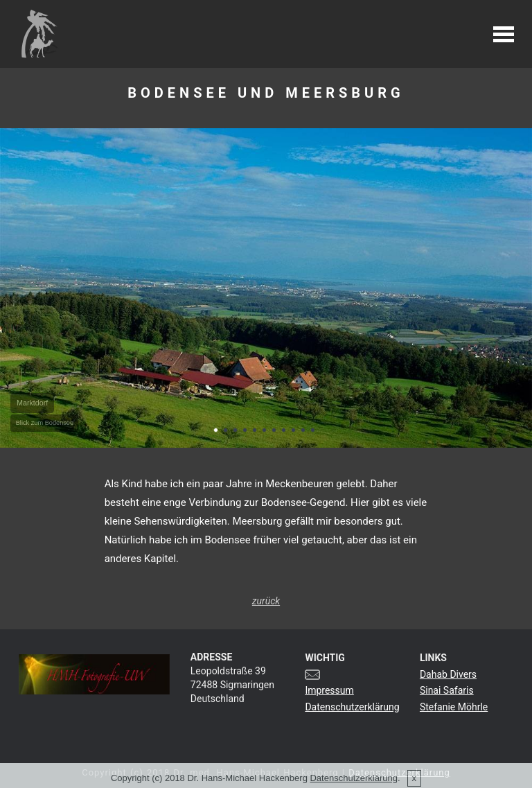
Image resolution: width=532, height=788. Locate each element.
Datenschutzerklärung (352, 707)
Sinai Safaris (447, 690)
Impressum (329, 690)
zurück (266, 601)
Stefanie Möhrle (454, 707)
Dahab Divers (448, 674)
